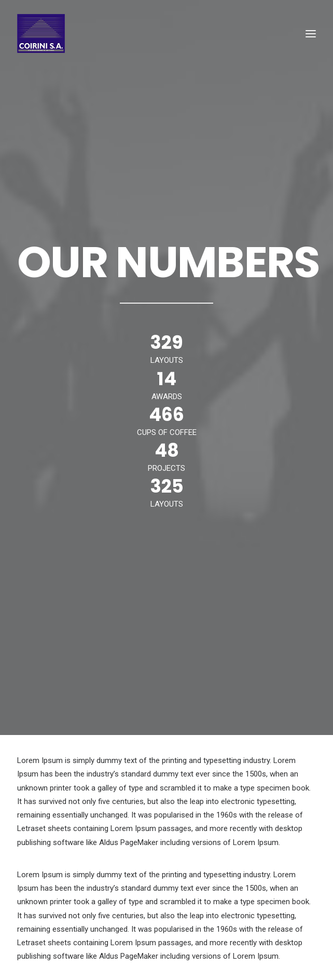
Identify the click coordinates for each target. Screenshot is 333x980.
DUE (276, 917)
